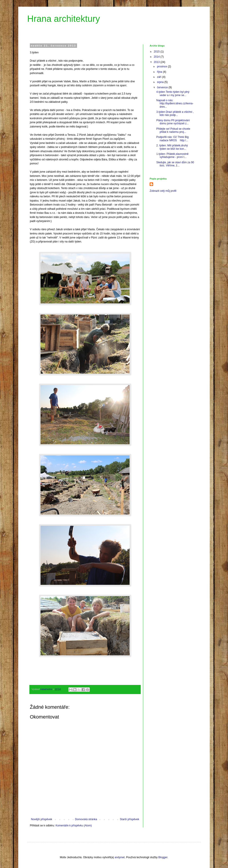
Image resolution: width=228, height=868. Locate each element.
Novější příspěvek (42, 819)
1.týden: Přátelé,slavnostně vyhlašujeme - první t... (172, 155)
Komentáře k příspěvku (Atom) (74, 826)
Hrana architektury (64, 19)
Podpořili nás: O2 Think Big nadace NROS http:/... (172, 139)
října (160, 72)
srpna (161, 82)
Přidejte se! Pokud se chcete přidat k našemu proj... (173, 130)
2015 (157, 52)
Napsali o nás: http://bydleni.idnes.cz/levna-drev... (175, 104)
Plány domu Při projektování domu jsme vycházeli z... (173, 122)
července (163, 87)
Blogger (163, 857)
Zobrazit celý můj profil (163, 191)
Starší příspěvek (129, 819)
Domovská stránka (86, 819)
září (160, 77)
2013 (157, 62)
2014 (157, 57)
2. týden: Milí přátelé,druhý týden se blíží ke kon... (172, 147)
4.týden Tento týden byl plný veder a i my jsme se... (173, 93)
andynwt (120, 857)
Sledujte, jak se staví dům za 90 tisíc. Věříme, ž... (175, 164)
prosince (162, 67)
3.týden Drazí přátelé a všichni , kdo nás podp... (175, 113)
